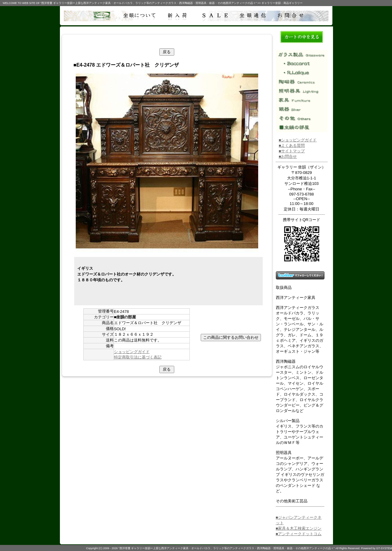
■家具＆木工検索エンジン (299, 528)
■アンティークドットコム (299, 534)
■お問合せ (288, 156)
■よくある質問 (292, 146)
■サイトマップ (292, 151)
